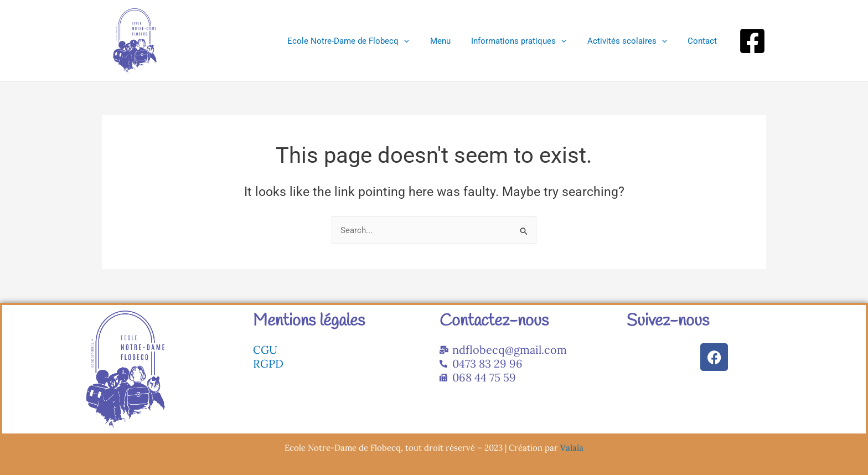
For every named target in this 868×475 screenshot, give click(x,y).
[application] (423, 41)
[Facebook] (752, 41)
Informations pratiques (529, 41)
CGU (265, 350)
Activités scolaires (633, 41)
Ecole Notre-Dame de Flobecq (367, 41)
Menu (455, 41)
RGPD (268, 363)
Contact (704, 41)
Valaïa (572, 448)
